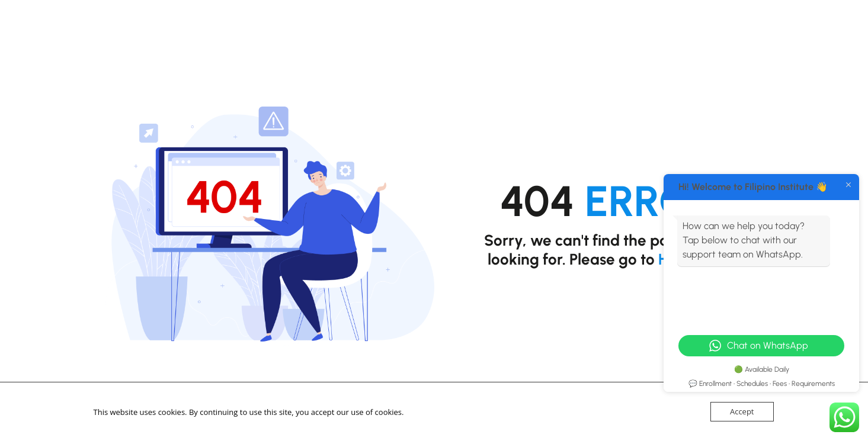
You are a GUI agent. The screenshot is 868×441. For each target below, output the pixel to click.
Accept (742, 411)
